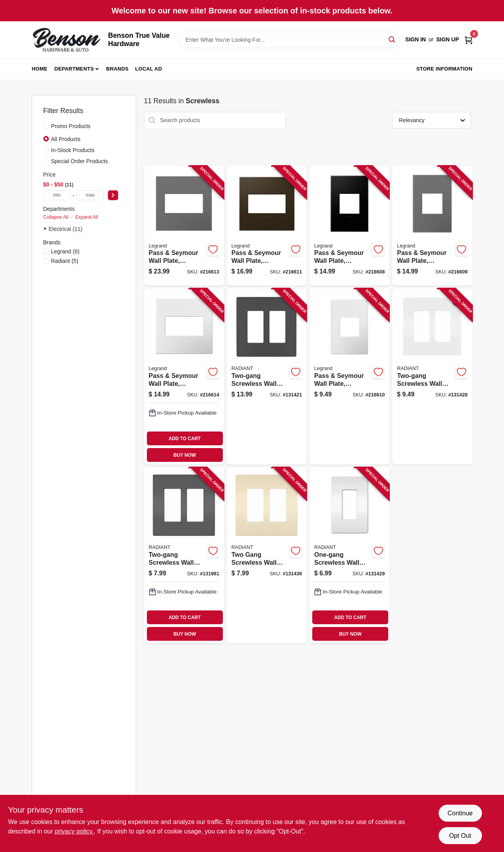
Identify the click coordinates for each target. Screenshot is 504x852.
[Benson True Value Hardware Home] (67, 40)
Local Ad (148, 69)
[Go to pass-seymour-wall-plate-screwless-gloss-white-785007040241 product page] (184, 377)
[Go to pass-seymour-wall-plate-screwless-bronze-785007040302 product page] (267, 226)
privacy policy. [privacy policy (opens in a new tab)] (74, 831)
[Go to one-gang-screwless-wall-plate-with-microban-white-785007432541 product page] (349, 555)
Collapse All (56, 217)
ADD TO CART (185, 439)
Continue (460, 813)
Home (40, 69)
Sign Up (448, 39)
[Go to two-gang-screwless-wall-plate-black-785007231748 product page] (184, 555)
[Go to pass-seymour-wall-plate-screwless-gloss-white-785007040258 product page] (349, 377)
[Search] (392, 39)
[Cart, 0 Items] (469, 40)
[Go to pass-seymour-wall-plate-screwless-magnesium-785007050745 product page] (184, 226)
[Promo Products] (46, 126)
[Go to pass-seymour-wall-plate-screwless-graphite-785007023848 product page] (349, 226)
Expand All (87, 217)
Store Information (444, 69)
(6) (65, 251)
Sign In (415, 39)
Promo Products (71, 126)
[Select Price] (113, 195)
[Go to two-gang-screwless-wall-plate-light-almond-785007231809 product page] (267, 555)
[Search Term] (289, 40)
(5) (65, 261)
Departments (74, 69)
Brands (118, 69)
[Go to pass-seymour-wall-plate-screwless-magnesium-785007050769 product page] (432, 226)
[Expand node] (46, 229)
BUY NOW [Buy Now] (184, 455)
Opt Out (460, 836)
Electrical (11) (66, 229)
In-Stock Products (73, 150)
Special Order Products (80, 161)
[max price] (90, 195)
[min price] (57, 195)
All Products (66, 139)
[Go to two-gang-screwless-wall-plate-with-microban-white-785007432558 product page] (432, 377)
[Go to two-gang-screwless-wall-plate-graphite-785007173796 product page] (267, 377)
